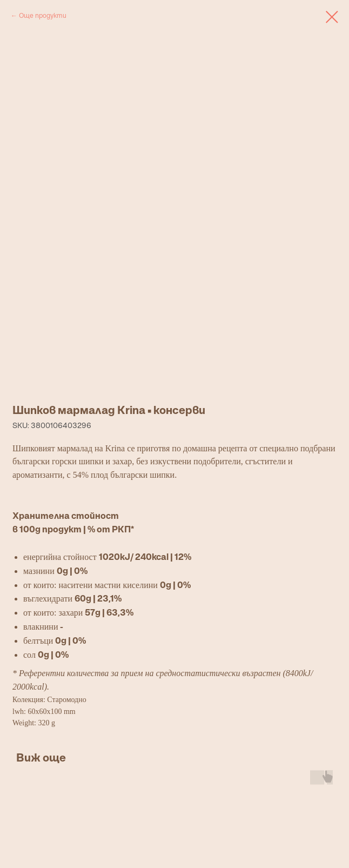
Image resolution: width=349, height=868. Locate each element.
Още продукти (43, 15)
